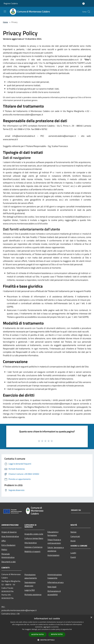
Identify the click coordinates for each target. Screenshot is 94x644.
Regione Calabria (11, 3)
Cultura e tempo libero (34, 538)
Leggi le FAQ (30, 590)
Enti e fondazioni (8, 545)
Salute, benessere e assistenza (56, 549)
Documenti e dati (9, 562)
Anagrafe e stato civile (34, 534)
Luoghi (73, 553)
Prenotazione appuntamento (31, 576)
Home (5, 22)
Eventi (73, 557)
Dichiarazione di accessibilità (54, 593)
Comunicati (75, 536)
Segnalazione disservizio (30, 584)
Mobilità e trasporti (32, 551)
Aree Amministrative (10, 536)
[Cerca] (89, 12)
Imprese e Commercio (33, 547)
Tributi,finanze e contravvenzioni (54, 541)
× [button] (91, 618)
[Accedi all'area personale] (84, 4)
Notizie (73, 532)
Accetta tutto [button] (38, 634)
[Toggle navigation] (5, 11)
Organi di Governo (9, 532)
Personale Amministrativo (8, 556)
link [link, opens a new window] (71, 629)
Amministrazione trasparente (55, 576)
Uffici (4, 541)
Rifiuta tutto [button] (57, 634)
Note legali (52, 587)
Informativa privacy (56, 582)
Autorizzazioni (53, 555)
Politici (4, 549)
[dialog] (47, 629)
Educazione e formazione (53, 534)
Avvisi (73, 541)
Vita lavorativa (31, 543)
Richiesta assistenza (33, 594)
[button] (47, 640)
